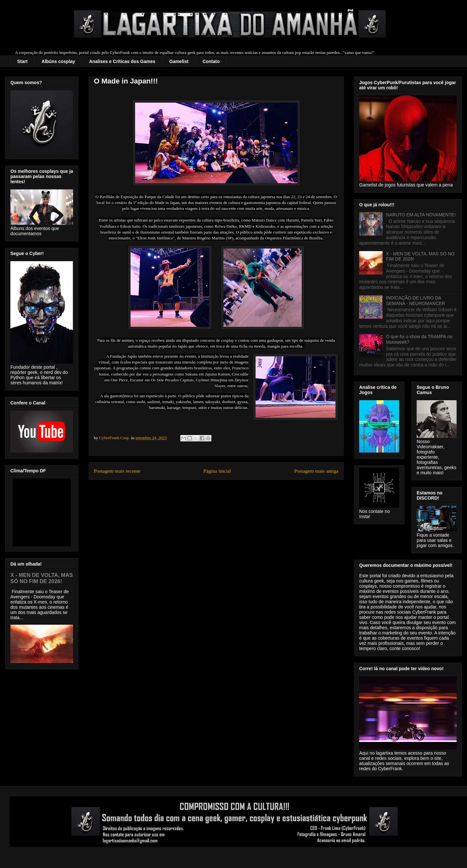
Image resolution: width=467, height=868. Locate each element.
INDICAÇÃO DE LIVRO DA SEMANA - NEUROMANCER (416, 301)
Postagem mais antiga (316, 471)
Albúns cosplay (58, 61)
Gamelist (179, 61)
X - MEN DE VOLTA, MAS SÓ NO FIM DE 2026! (42, 578)
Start (22, 61)
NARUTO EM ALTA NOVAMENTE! (421, 215)
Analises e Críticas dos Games (122, 61)
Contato (211, 61)
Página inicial (217, 471)
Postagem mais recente (117, 471)
